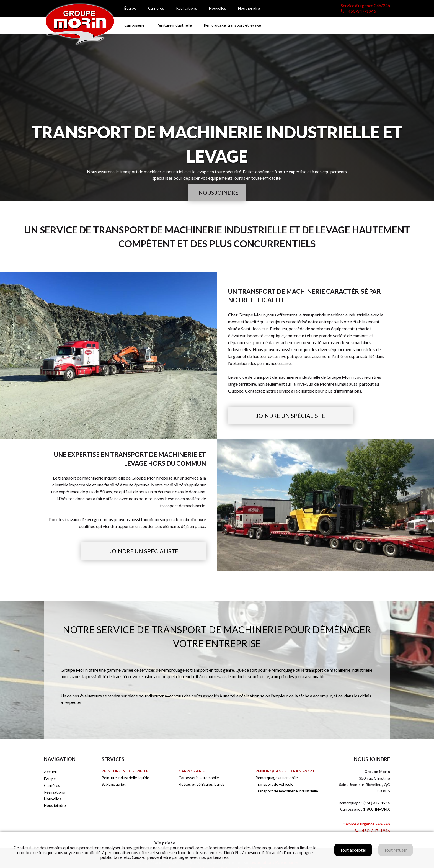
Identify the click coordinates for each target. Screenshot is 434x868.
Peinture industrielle (174, 25)
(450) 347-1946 (377, 803)
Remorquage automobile (277, 778)
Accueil (50, 772)
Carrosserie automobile (199, 778)
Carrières (156, 8)
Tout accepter (353, 850)
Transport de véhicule (274, 785)
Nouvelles (218, 8)
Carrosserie (134, 25)
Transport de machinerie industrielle (287, 791)
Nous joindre (249, 8)
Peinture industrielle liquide (125, 778)
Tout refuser (396, 850)
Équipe (130, 8)
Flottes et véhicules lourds (201, 785)
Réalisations (187, 8)
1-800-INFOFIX (377, 810)
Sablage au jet (114, 785)
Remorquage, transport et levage (232, 25)
